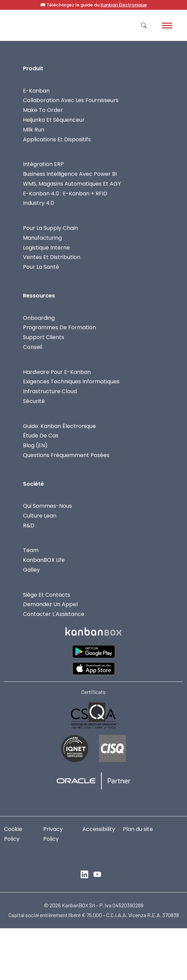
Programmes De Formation (59, 327)
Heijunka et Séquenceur (54, 120)
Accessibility (99, 829)
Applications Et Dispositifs (57, 139)
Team (31, 550)
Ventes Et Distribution (52, 257)
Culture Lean (40, 516)
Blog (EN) (35, 445)
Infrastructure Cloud (50, 391)
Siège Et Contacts (47, 595)
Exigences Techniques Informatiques (71, 381)
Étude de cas (41, 436)
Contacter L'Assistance (54, 614)
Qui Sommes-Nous (47, 506)
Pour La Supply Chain (50, 228)
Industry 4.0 (38, 203)
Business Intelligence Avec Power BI (70, 174)
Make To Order (43, 110)
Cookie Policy (13, 834)
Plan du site (138, 829)
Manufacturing (42, 238)
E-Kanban (36, 91)
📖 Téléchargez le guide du (93, 5)
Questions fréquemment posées (66, 455)
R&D (29, 525)
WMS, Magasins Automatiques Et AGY (72, 184)
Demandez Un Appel (50, 604)
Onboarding (39, 318)
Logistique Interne (46, 248)
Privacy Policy (53, 834)
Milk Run (34, 130)
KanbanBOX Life (44, 560)
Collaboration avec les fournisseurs (71, 100)
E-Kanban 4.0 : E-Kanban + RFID (65, 194)
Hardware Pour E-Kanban (57, 372)
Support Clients (44, 337)
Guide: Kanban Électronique (59, 426)
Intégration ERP (43, 164)
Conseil (33, 347)
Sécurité (34, 401)
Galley (31, 570)
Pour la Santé (41, 267)
